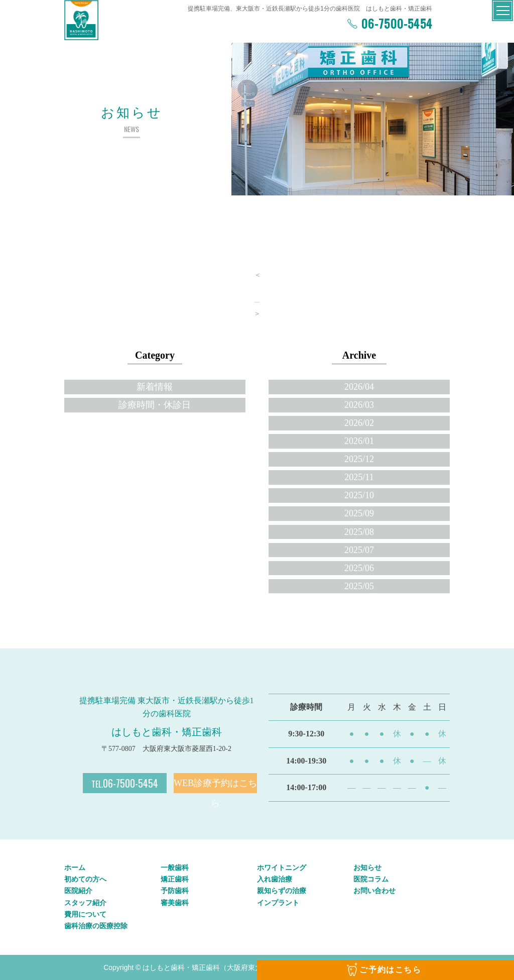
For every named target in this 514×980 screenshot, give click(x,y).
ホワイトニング (282, 867)
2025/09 (359, 513)
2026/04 (359, 387)
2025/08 (359, 532)
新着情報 (155, 387)
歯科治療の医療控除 (96, 926)
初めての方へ (85, 879)
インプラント (278, 903)
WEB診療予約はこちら (215, 786)
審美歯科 (175, 903)
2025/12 (359, 459)
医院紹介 (78, 891)
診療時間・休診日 (155, 405)
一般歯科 (175, 867)
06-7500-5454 (395, 23)
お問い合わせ (374, 891)
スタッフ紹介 (85, 903)
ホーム (75, 867)
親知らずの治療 (282, 891)
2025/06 (359, 568)
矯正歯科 (175, 879)
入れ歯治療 (275, 879)
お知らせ (367, 867)
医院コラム (371, 879)
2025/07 (359, 550)
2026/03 (359, 405)
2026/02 (359, 423)
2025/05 (359, 586)
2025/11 (359, 477)
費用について (85, 914)
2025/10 (359, 495)
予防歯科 (175, 891)
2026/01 (359, 441)
